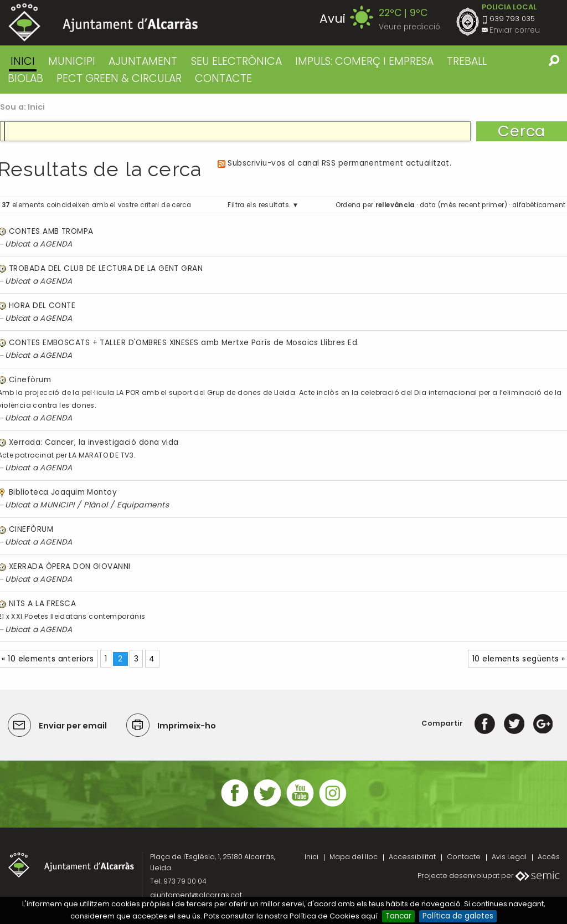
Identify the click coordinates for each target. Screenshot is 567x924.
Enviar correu (515, 30)
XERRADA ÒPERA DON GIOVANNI (70, 566)
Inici (23, 61)
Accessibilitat (412, 857)
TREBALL (467, 61)
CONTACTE (223, 78)
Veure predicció (409, 27)
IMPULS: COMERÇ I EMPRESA (364, 61)
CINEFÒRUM (31, 529)
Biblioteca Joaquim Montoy (63, 492)
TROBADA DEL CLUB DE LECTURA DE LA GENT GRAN (106, 268)
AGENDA (56, 244)
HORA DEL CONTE (42, 306)
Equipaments (143, 505)
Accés (549, 857)
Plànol (96, 505)
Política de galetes (458, 916)
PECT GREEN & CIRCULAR (119, 78)
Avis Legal (509, 857)
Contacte (464, 857)
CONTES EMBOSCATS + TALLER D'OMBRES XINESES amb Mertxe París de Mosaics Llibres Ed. (184, 343)
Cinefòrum (30, 380)
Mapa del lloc (354, 857)
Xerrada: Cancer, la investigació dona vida (94, 442)
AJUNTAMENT (143, 61)
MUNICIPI (72, 61)
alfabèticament (539, 205)
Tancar (398, 916)
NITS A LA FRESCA (42, 604)
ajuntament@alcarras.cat (196, 895)
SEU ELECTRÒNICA (236, 61)
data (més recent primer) (463, 205)
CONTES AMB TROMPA (51, 231)
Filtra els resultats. (259, 205)
